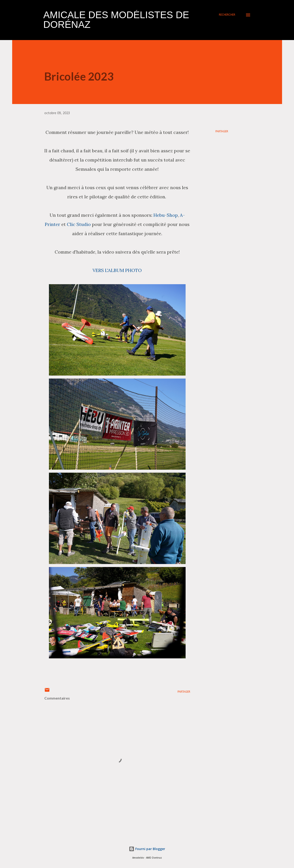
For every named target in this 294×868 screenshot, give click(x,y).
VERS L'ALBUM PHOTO (117, 270)
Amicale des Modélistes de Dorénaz (116, 20)
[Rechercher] (227, 15)
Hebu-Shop (166, 215)
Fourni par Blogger (147, 849)
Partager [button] (222, 132)
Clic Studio (79, 224)
